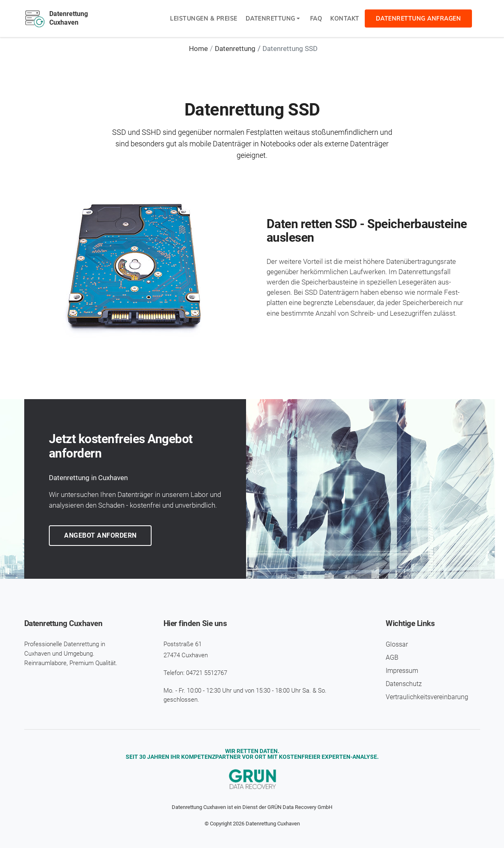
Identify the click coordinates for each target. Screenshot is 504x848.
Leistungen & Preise (204, 18)
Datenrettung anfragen (419, 18)
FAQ (316, 18)
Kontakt (345, 18)
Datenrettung (270, 18)
